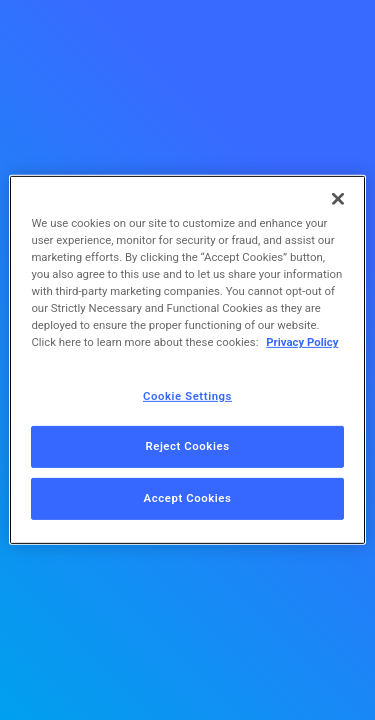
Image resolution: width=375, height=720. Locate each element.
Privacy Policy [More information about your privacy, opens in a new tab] (302, 342)
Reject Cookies (187, 446)
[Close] (338, 199)
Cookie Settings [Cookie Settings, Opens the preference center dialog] (187, 395)
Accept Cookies (188, 498)
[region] (187, 360)
